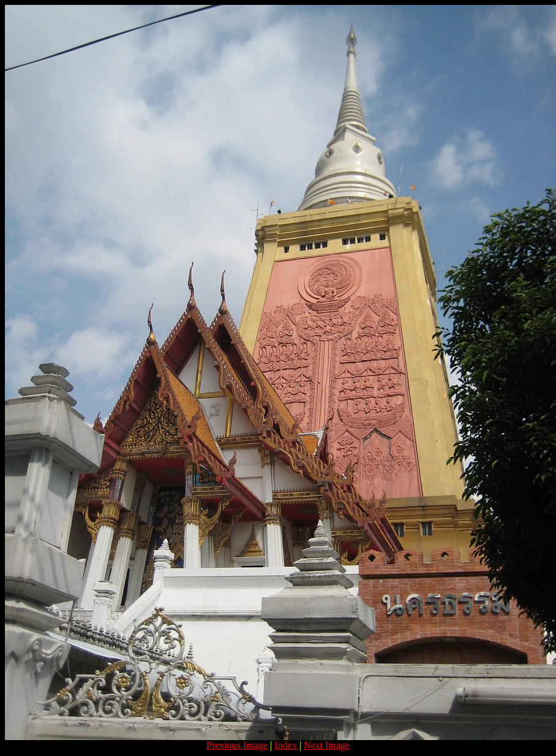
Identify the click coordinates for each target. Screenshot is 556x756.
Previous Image (237, 745)
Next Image (327, 745)
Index (285, 745)
